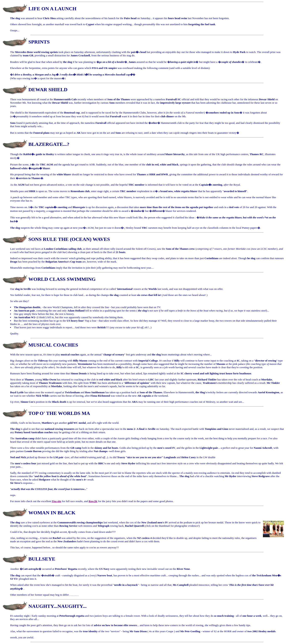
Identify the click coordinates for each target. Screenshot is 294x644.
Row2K (93, 501)
